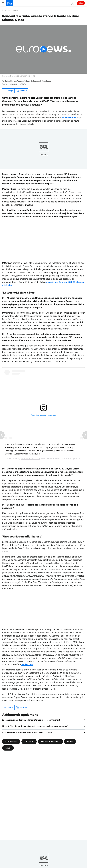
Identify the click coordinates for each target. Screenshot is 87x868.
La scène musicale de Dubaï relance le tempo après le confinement (31, 720)
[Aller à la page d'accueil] (10, 3)
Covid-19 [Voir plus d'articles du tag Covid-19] (29, 741)
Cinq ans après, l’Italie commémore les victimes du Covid (27, 732)
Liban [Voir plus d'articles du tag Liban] (8, 748)
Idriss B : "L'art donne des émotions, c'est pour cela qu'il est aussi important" (35, 726)
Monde (16, 10)
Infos (8, 10)
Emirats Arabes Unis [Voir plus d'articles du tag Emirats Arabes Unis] (50, 741)
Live (81, 3)
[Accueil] (3, 10)
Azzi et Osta (27, 664)
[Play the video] (43, 49)
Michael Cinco (69, 118)
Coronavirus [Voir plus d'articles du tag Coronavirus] (11, 741)
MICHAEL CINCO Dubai (31, 458)
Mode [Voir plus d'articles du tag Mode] (70, 741)
